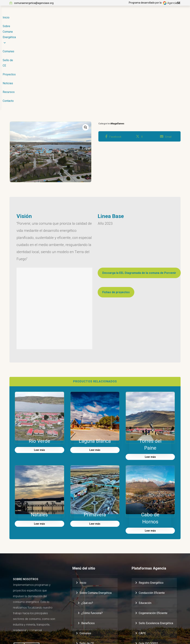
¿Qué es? (87, 530)
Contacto (85, 610)
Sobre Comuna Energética (96, 519)
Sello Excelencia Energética (156, 550)
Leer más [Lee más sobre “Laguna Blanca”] (95, 377)
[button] (86, 53)
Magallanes (118, 49)
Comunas (85, 560)
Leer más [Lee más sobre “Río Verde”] (39, 377)
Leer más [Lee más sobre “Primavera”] (95, 450)
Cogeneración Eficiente (153, 540)
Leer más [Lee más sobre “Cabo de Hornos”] (150, 457)
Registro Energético (151, 509)
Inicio (83, 509)
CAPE (142, 560)
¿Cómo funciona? (92, 540)
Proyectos (86, 580)
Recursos (85, 600)
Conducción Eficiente (152, 519)
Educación (145, 530)
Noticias (85, 590)
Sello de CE (87, 570)
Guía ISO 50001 (148, 570)
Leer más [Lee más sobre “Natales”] (39, 450)
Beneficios (88, 550)
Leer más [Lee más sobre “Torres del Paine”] (150, 384)
